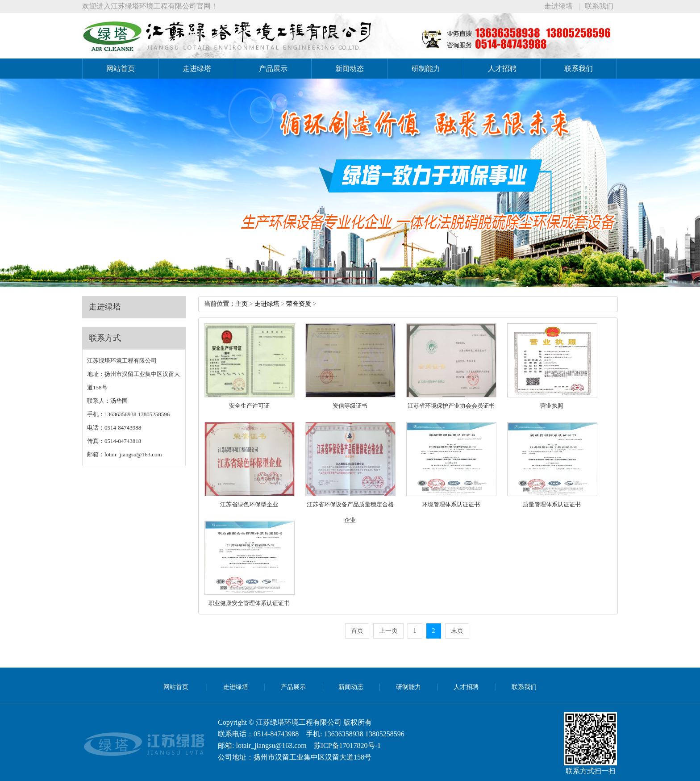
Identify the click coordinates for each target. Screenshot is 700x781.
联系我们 (599, 6)
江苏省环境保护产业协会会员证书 (451, 406)
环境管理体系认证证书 (451, 504)
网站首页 (121, 69)
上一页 (388, 631)
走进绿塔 (558, 6)
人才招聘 (502, 69)
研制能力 (426, 69)
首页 (357, 631)
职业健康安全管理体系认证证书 (249, 603)
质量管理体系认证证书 (552, 504)
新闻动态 (350, 69)
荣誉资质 (299, 304)
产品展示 (273, 69)
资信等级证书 (350, 406)
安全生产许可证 (249, 406)
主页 (242, 304)
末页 (457, 631)
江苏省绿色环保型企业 (249, 504)
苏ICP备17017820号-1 (347, 745)
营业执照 (552, 406)
